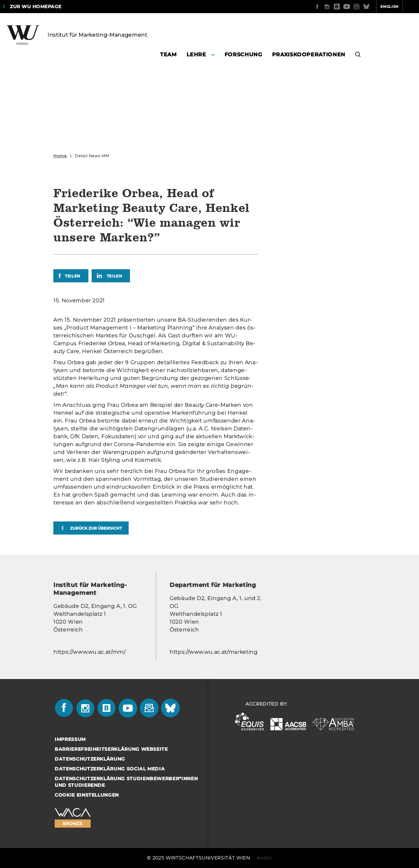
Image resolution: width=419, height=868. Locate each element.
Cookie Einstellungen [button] (87, 795)
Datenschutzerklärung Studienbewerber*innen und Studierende (126, 782)
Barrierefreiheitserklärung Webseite (111, 749)
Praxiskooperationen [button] (309, 55)
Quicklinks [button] (398, 7)
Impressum (70, 739)
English (364, 7)
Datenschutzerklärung (90, 759)
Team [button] (168, 55)
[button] (358, 56)
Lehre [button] (196, 55)
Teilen (73, 276)
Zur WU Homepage (36, 7)
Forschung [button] (243, 55)
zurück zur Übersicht (96, 528)
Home (60, 156)
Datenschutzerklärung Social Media (110, 769)
